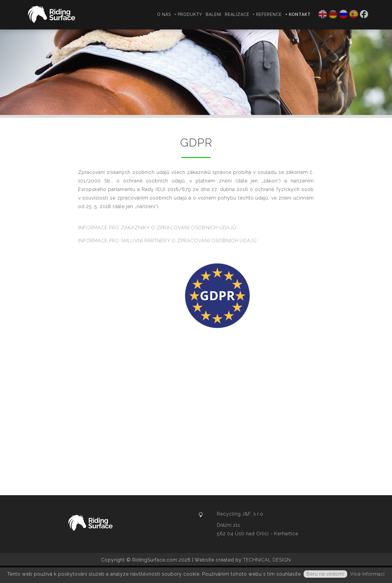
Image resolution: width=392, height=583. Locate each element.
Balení (214, 14)
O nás (164, 14)
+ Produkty (188, 14)
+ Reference (267, 14)
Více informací (367, 574)
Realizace (237, 14)
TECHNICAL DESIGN (267, 560)
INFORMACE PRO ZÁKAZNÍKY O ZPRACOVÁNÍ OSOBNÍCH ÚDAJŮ (157, 228)
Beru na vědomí (325, 574)
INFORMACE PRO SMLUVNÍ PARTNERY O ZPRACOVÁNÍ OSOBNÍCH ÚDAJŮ (167, 241)
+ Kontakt (298, 14)
